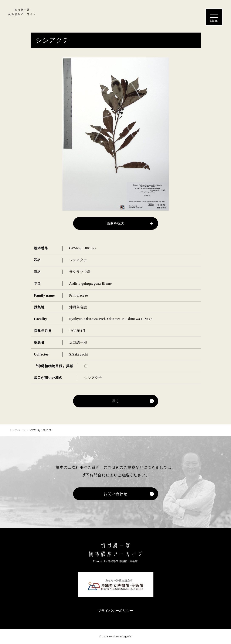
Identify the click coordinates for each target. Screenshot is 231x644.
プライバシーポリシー (116, 611)
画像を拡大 (116, 223)
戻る (116, 401)
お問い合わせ (115, 494)
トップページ (18, 430)
